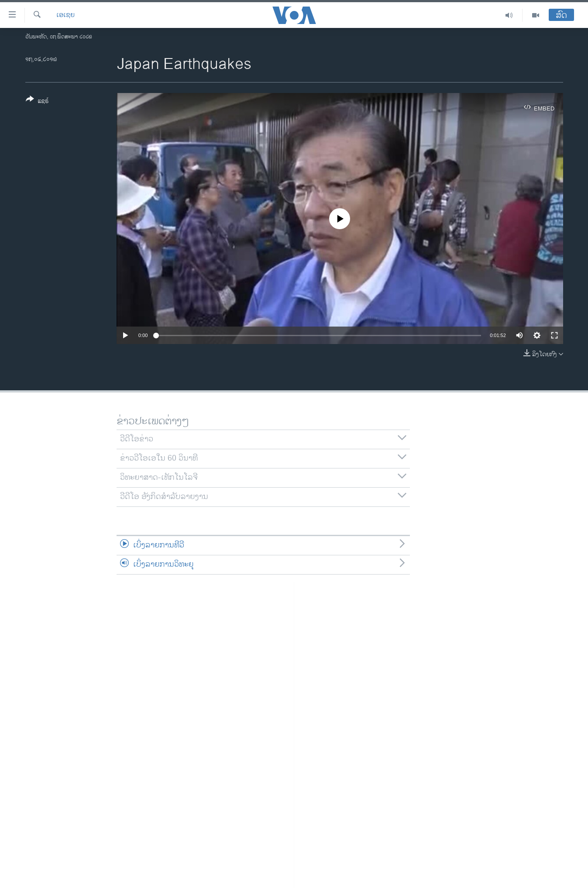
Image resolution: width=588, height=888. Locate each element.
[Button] (37, 102)
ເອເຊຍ (65, 15)
